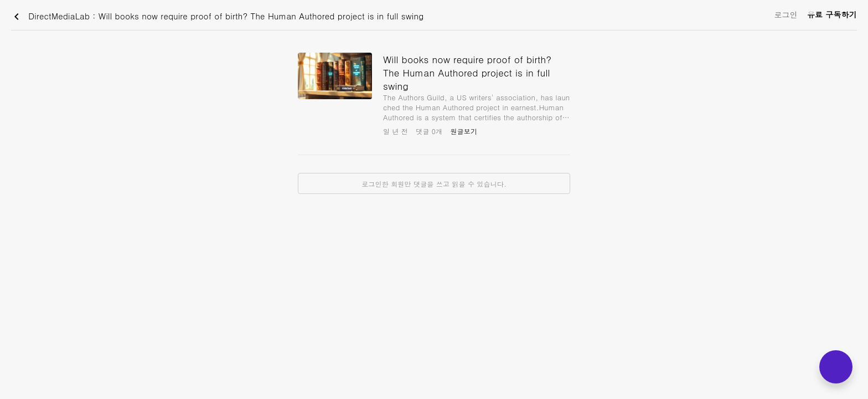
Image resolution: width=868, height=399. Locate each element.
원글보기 (464, 131)
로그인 (786, 14)
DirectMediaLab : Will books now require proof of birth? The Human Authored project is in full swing (217, 17)
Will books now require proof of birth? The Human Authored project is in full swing (467, 73)
